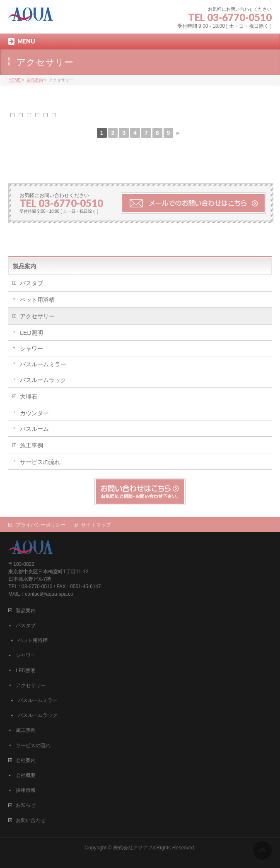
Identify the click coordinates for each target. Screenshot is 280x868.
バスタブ (31, 283)
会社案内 (26, 760)
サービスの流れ (40, 462)
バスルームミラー (43, 364)
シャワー (31, 349)
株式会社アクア (130, 848)
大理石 (29, 397)
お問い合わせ (31, 820)
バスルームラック (43, 380)
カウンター (34, 413)
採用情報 (26, 790)
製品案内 (24, 266)
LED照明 (31, 333)
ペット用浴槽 (37, 300)
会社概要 (26, 775)
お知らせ (26, 805)
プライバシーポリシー (41, 525)
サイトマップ (96, 525)
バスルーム (34, 429)
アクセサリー (37, 316)
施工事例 (31, 445)
